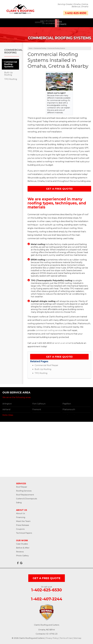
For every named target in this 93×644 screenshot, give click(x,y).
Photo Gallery (22, 555)
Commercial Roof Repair (46, 364)
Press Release (23, 524)
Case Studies (22, 543)
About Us (20, 513)
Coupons (20, 528)
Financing (21, 516)
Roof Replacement (25, 494)
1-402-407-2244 (47, 598)
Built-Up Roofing (43, 368)
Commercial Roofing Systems (10, 63)
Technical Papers (24, 532)
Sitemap (77, 637)
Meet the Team (23, 520)
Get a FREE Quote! (59, 188)
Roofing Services (24, 490)
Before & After (23, 547)
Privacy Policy (52, 637)
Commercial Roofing (12, 50)
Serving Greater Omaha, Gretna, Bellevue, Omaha (73, 5)
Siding (19, 502)
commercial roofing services (49, 330)
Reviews (20, 551)
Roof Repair (22, 486)
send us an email (63, 342)
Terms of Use (66, 637)
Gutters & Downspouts (27, 498)
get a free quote (47, 577)
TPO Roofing (41, 372)
